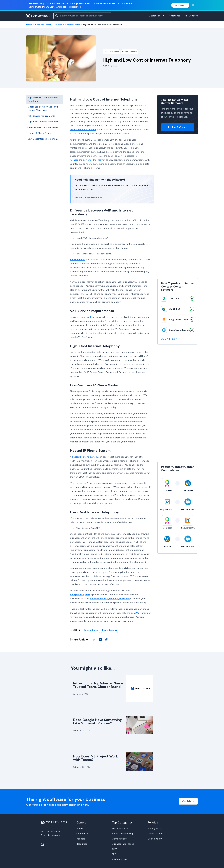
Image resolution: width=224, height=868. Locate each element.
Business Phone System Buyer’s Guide (110, 599)
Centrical (174, 299)
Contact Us (82, 834)
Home (79, 828)
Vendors (81, 839)
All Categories (119, 859)
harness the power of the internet (88, 160)
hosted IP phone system (85, 457)
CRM (114, 849)
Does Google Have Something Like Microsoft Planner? (97, 721)
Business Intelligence (123, 844)
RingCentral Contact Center (185, 320)
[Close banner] (193, 5)
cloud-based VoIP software (87, 317)
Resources (82, 844)
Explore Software (178, 127)
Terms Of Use (155, 834)
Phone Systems (129, 52)
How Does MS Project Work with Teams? (96, 758)
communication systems (83, 130)
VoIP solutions (77, 260)
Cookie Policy (155, 839)
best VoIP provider (141, 613)
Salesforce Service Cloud (183, 330)
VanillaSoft (175, 309)
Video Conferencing (122, 834)
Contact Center (111, 52)
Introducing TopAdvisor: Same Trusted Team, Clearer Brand (98, 685)
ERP (114, 854)
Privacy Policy (155, 828)
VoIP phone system (80, 595)
